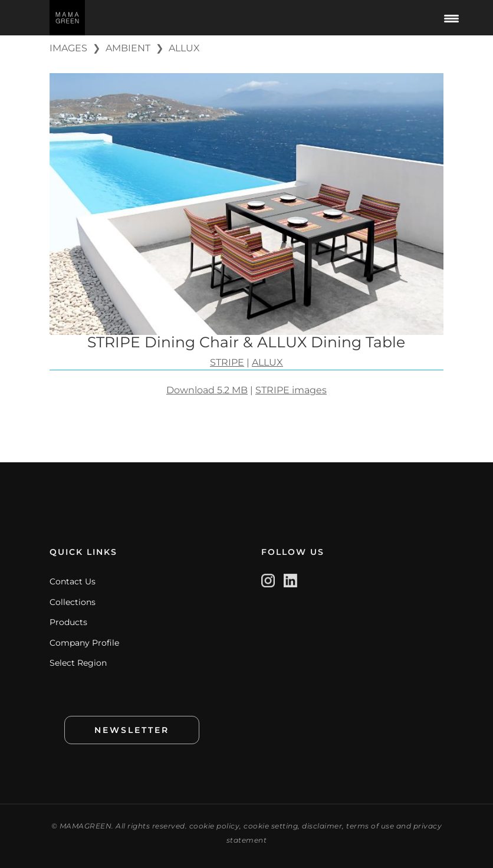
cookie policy (215, 826)
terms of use (370, 826)
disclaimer (322, 826)
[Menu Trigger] (452, 18)
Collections (73, 602)
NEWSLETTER (132, 730)
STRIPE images (291, 390)
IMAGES (68, 48)
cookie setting (271, 826)
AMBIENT (128, 48)
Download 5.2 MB (207, 390)
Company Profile (84, 643)
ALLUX (184, 48)
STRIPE (227, 362)
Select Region (78, 663)
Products (68, 622)
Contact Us (73, 581)
